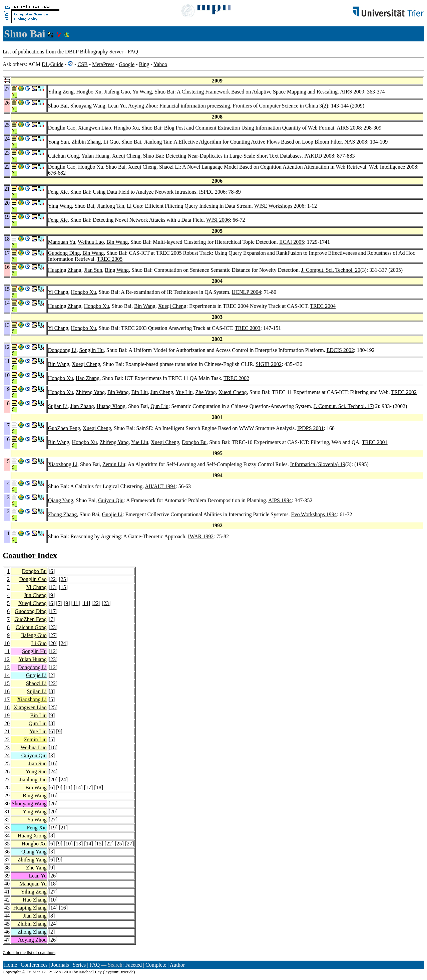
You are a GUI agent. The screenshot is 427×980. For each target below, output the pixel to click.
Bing (144, 64)
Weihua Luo (91, 242)
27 (53, 635)
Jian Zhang (82, 406)
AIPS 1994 (280, 500)
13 (53, 587)
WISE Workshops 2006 (279, 206)
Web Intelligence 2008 (393, 167)
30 (7, 804)
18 (7, 707)
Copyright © (14, 972)
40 (7, 884)
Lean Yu (117, 106)
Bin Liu (140, 392)
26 (7, 771)
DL (45, 64)
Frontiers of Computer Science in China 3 (277, 106)
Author (177, 965)
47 (7, 940)
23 (106, 603)
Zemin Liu (114, 464)
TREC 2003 (248, 328)
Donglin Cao (62, 128)
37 (7, 860)
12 (53, 651)
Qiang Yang (61, 500)
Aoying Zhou (142, 106)
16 (7, 691)
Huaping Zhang (65, 270)
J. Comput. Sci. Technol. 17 (343, 406)
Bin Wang (117, 242)
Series (79, 965)
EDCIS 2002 (340, 350)
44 (7, 916)
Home (11, 965)
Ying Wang (60, 206)
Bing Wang (117, 270)
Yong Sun (59, 142)
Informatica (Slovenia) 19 (318, 464)
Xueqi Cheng (126, 156)
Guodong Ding (64, 253)
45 (7, 924)
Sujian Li (58, 406)
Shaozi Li (169, 167)
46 (7, 932)
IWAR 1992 (201, 536)
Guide (57, 64)
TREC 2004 (323, 306)
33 (7, 828)
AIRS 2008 (349, 128)
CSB (82, 64)
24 (63, 643)
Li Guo (111, 142)
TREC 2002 (236, 378)
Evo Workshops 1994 (314, 514)
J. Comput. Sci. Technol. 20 (331, 270)
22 (53, 579)
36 (7, 852)
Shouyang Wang (88, 106)
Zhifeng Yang (90, 392)
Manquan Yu (62, 242)
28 (7, 788)
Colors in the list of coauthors (29, 952)
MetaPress (103, 64)
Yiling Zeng (61, 92)
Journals (60, 965)
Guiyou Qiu (111, 500)
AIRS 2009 (352, 92)
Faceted (133, 965)
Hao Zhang (88, 378)
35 (7, 844)
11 (76, 603)
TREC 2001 (375, 442)
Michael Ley (90, 972)
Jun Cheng (162, 392)
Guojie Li (112, 514)
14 (86, 603)
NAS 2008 (356, 142)
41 (7, 892)
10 (7, 643)
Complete (156, 965)
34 (7, 836)
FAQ (133, 52)
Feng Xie (58, 192)
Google (127, 64)
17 (53, 611)
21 (7, 731)
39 (7, 876)
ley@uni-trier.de (119, 972)
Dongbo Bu (194, 442)
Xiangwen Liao (95, 128)
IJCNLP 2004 (247, 292)
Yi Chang (58, 292)
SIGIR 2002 (269, 364)
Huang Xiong (111, 406)
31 (7, 812)
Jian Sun (93, 270)
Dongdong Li (62, 350)
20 (53, 643)
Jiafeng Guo (117, 92)
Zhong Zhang (63, 514)
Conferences (34, 965)
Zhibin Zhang (86, 142)
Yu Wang (142, 92)
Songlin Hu (91, 350)
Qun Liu (159, 406)
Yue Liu (184, 392)
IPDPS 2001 (311, 428)
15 (63, 587)
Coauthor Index (30, 555)
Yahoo (160, 64)
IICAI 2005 (292, 242)
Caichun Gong (64, 156)
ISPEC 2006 (212, 192)
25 (63, 579)
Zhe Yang (206, 392)
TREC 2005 (110, 259)
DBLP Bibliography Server (94, 52)
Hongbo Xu (89, 92)
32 (7, 820)
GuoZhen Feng (64, 428)
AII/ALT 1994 (160, 486)
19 (7, 715)
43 (7, 908)
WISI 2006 (218, 220)
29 (7, 796)
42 (7, 900)
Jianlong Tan (157, 142)
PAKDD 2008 (319, 156)
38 (7, 868)
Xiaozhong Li (63, 464)
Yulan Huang (95, 156)
